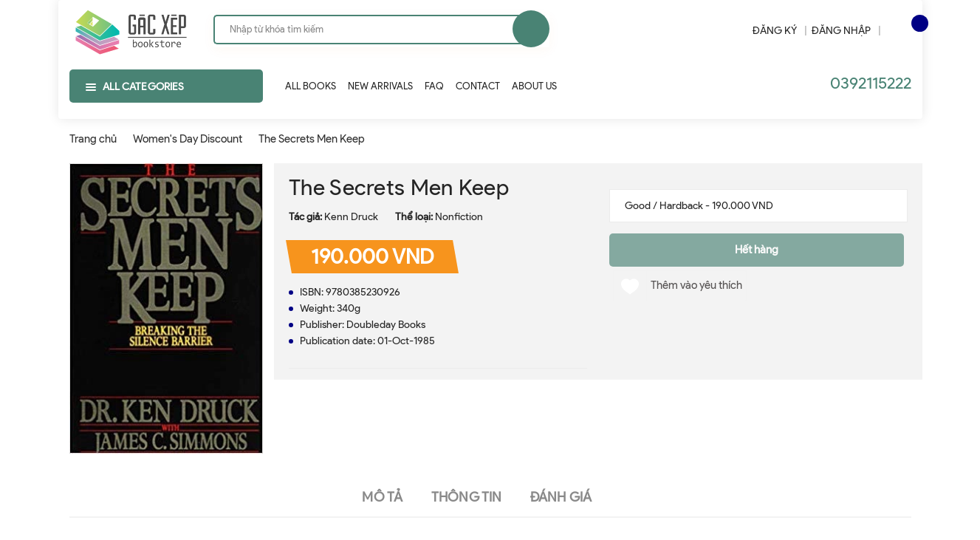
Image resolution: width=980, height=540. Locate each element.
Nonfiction (459, 217)
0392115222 (871, 83)
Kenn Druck (351, 217)
